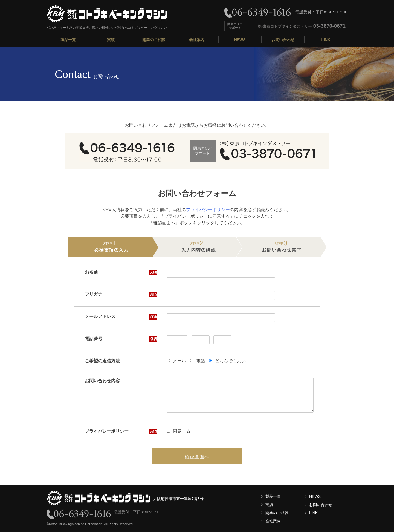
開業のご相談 (154, 40)
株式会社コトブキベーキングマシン (107, 14)
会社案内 (197, 40)
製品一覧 (68, 40)
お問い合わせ (283, 40)
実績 (111, 40)
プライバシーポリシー (208, 210)
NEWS (240, 40)
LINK (326, 40)
